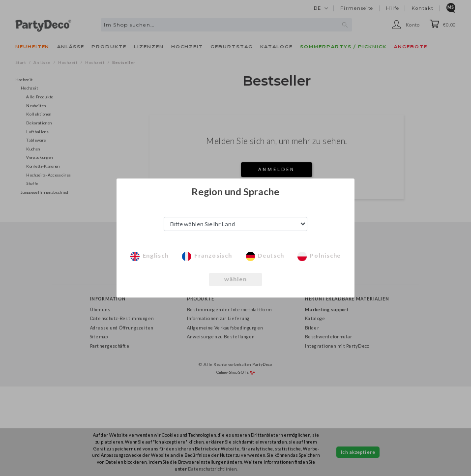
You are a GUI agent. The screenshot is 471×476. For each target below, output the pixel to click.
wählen (236, 279)
